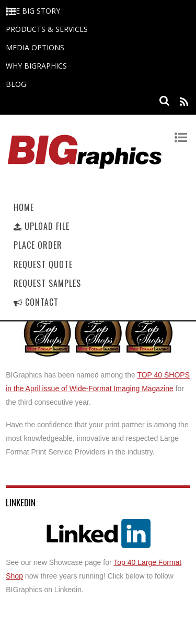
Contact (36, 302)
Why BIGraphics (36, 66)
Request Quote (43, 264)
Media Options (35, 47)
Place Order (38, 245)
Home (24, 207)
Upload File (42, 226)
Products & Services (47, 29)
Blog (16, 84)
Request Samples (47, 283)
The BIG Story (33, 11)
